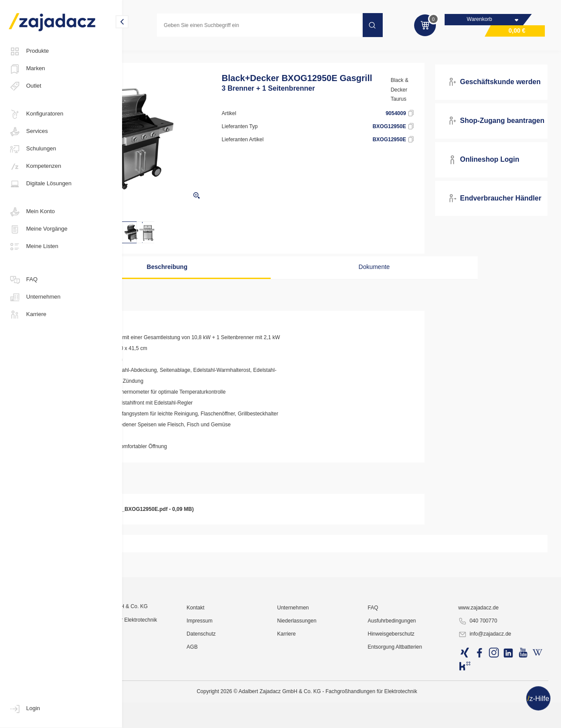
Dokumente (366, 277)
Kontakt (246, 691)
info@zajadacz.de (499, 718)
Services (28, 132)
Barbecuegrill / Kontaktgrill (325, 54)
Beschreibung (210, 277)
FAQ (23, 280)
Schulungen (32, 149)
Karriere (27, 315)
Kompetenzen (35, 167)
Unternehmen (35, 297)
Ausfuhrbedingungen (418, 704)
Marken (27, 69)
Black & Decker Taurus (423, 100)
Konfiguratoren (36, 114)
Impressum (250, 704)
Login (24, 709)
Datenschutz (252, 717)
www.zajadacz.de (492, 691)
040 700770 (491, 704)
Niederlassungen (336, 704)
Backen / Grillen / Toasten (250, 54)
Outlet (25, 86)
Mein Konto (32, 212)
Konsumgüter (148, 54)
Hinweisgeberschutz (417, 717)
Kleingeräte (192, 54)
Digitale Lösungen (40, 184)
